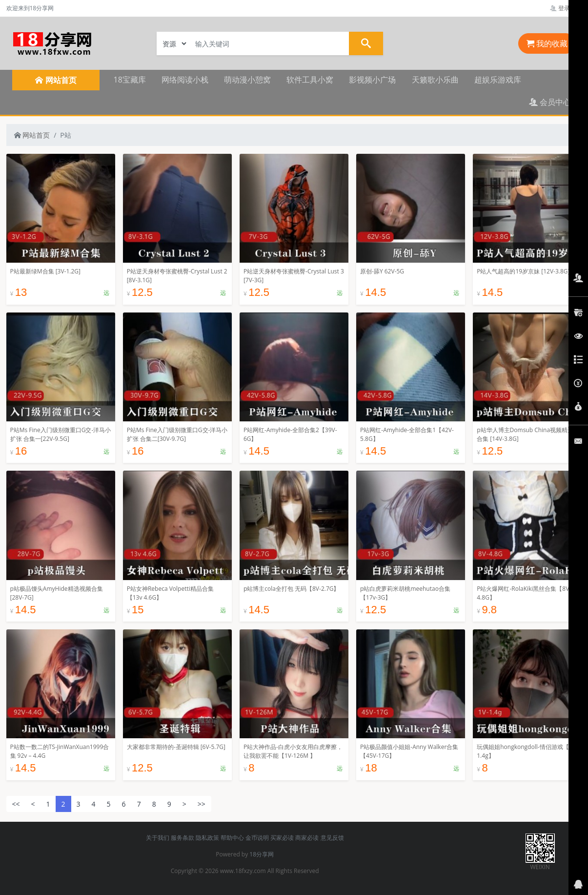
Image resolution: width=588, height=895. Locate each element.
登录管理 (566, 8)
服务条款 (182, 838)
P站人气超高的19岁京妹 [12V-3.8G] (523, 271)
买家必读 (282, 838)
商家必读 (307, 838)
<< (16, 804)
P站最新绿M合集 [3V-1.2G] (45, 271)
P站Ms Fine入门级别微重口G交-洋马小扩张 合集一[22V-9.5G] (61, 434)
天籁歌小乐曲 (435, 80)
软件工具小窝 (310, 80)
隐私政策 (207, 838)
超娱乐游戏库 (498, 80)
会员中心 (550, 102)
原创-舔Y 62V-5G (382, 271)
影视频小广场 (372, 80)
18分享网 (262, 854)
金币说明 (257, 838)
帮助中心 (232, 838)
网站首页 (32, 135)
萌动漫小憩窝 (247, 80)
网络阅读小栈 (185, 80)
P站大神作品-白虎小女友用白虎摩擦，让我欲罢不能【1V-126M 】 (293, 751)
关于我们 (158, 838)
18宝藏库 (130, 80)
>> (202, 804)
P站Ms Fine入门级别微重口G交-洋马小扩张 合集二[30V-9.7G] (177, 434)
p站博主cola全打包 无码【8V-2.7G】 (292, 589)
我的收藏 (547, 43)
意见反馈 (332, 838)
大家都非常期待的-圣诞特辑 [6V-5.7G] (176, 747)
